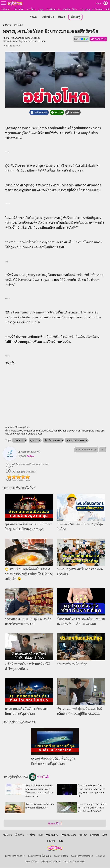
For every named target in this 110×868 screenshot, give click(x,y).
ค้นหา (62, 17)
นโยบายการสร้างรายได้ (82, 856)
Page (60, 841)
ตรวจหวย (97, 9)
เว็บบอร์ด (18, 9)
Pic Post (85, 10)
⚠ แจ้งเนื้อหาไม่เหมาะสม (86, 450)
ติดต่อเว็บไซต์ (32, 862)
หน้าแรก (6, 9)
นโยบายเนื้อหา (61, 856)
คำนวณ (51, 841)
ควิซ (104, 835)
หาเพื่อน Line (53, 9)
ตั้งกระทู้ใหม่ (55, 824)
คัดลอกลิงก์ (98, 39)
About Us (101, 856)
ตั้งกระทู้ (75, 17)
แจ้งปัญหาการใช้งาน (51, 862)
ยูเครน (34, 440)
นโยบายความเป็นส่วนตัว (39, 856)
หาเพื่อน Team (71, 9)
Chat (40, 10)
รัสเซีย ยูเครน (52, 440)
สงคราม (18, 440)
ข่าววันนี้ (18, 25)
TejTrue (16, 46)
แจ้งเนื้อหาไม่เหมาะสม (74, 862)
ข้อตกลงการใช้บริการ (15, 856)
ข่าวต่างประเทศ (76, 440)
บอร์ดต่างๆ (48, 17)
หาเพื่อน (31, 9)
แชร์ (81, 39)
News (33, 17)
